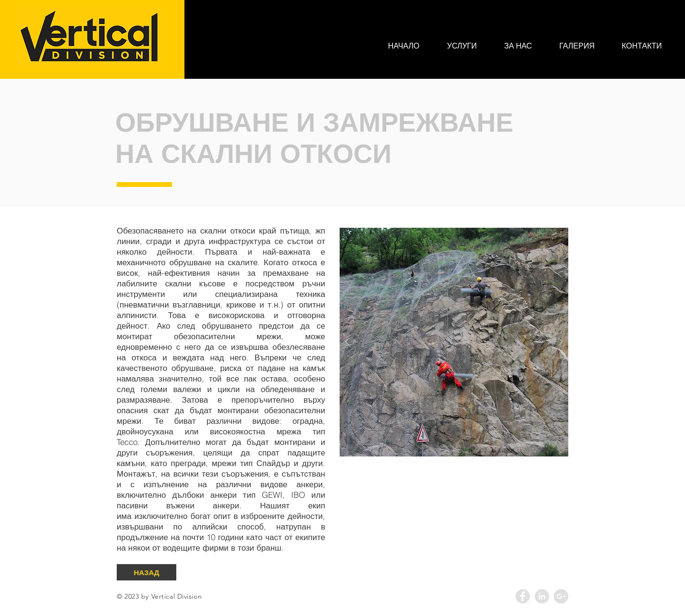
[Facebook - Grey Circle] (523, 596)
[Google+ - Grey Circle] (561, 596)
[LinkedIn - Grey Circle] (542, 596)
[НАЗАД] (147, 572)
